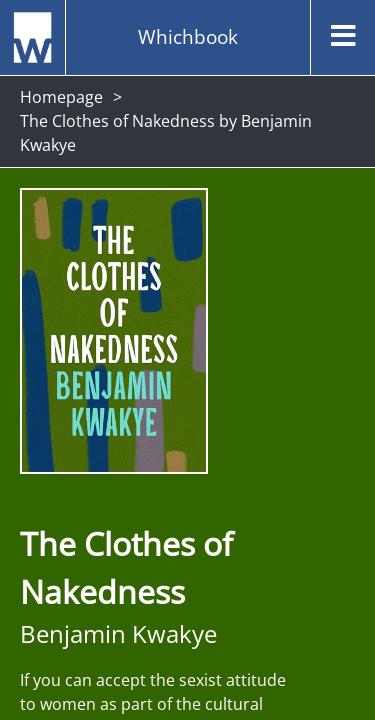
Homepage (61, 97)
